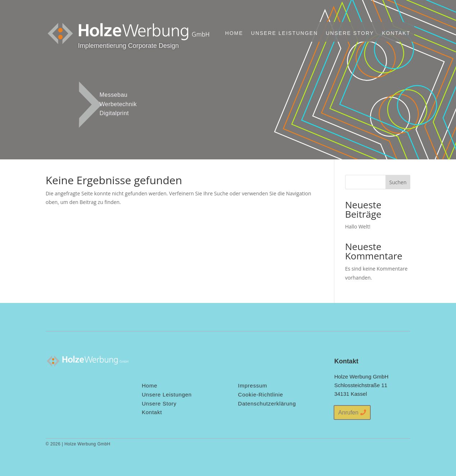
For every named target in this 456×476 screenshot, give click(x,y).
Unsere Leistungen (285, 33)
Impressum (252, 386)
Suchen (398, 182)
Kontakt (396, 33)
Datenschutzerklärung (267, 404)
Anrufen (348, 412)
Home (234, 33)
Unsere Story (350, 33)
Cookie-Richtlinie (260, 395)
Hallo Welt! (358, 226)
